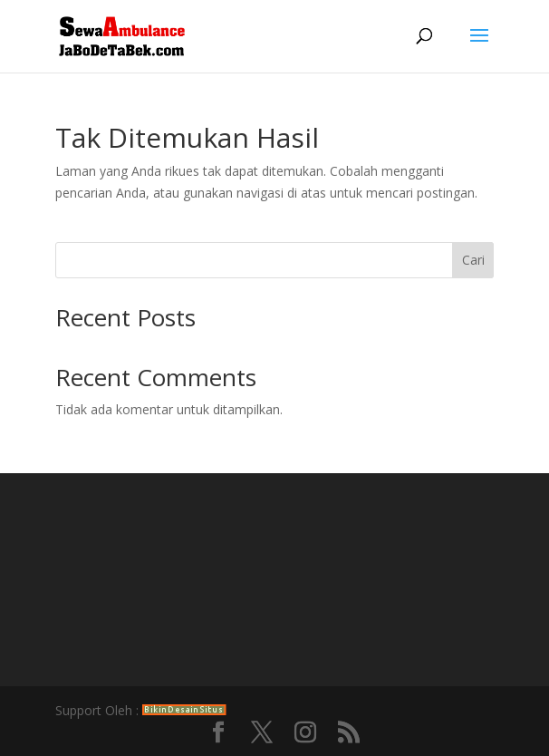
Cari (473, 260)
